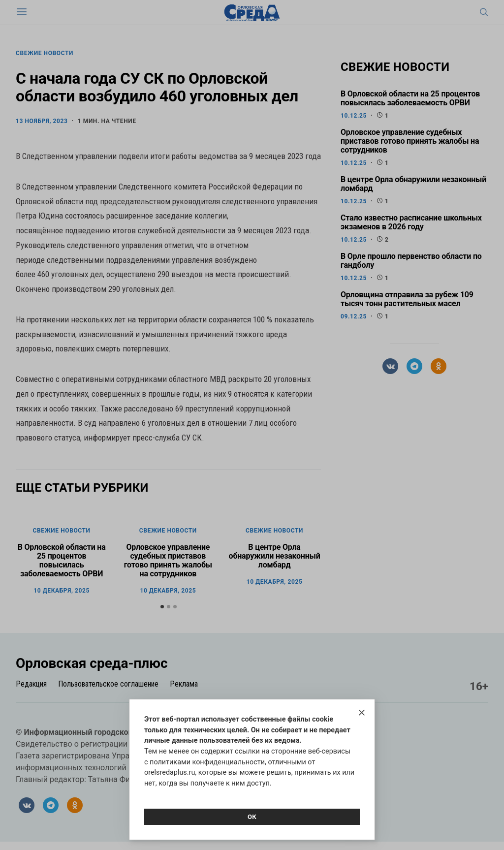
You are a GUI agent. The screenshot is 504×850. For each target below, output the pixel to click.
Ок (252, 817)
